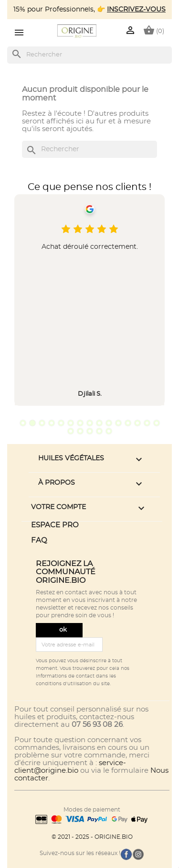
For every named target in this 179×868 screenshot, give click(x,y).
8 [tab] (90, 423)
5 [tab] (61, 423)
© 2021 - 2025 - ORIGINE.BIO (92, 837)
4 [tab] (52, 423)
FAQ (39, 540)
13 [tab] (137, 423)
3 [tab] (42, 423)
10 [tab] (109, 423)
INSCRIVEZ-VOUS (136, 10)
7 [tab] (80, 423)
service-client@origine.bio (70, 767)
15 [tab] (157, 423)
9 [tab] (99, 423)
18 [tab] (90, 431)
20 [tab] (109, 431)
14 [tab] (147, 423)
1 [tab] (23, 423)
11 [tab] (118, 423)
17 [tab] (80, 431)
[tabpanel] (89, 300)
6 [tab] (71, 423)
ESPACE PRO (55, 525)
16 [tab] (71, 431)
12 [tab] (128, 423)
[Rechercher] (89, 55)
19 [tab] (99, 431)
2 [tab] (32, 423)
